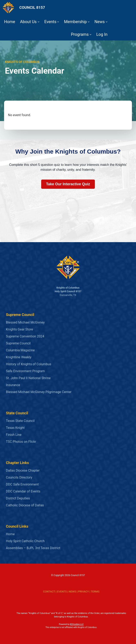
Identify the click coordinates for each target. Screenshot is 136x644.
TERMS (95, 592)
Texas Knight (15, 428)
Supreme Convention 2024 (25, 336)
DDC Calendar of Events (23, 491)
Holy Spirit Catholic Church (25, 541)
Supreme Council (18, 343)
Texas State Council (20, 421)
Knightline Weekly (19, 357)
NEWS (72, 592)
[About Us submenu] (39, 22)
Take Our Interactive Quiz (68, 184)
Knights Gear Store (19, 329)
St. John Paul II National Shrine (28, 378)
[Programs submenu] (91, 34)
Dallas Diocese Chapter (23, 470)
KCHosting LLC (77, 624)
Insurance (13, 385)
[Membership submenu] (89, 22)
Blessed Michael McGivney (25, 322)
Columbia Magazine (20, 350)
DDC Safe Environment (22, 484)
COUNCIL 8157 (32, 8)
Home (10, 534)
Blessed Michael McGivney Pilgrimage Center (39, 392)
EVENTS (62, 592)
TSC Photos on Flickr (21, 442)
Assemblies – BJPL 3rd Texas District (33, 548)
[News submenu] (107, 22)
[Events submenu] (58, 22)
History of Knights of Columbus (29, 364)
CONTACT (49, 592)
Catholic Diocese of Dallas (25, 505)
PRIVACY (83, 592)
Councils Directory (19, 477)
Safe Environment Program (25, 371)
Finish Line (14, 435)
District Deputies (18, 498)
